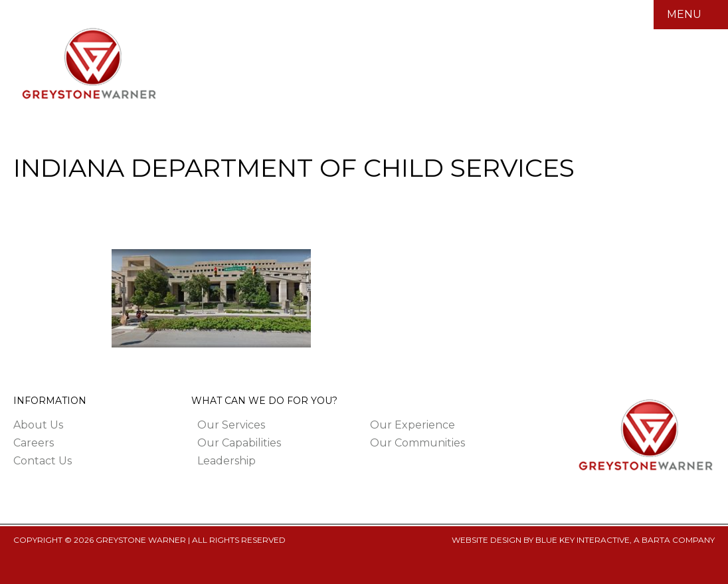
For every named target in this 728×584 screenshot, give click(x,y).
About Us (38, 425)
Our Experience (412, 425)
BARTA (656, 540)
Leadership (227, 461)
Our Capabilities (239, 443)
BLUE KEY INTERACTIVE (583, 540)
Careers (34, 443)
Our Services (231, 425)
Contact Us (43, 461)
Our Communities (417, 443)
